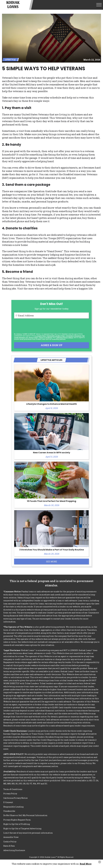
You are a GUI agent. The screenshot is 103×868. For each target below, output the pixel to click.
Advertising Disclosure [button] (74, 336)
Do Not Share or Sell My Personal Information (25, 815)
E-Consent (8, 802)
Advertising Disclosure (14, 850)
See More (51, 562)
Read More (86, 864)
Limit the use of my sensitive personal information (28, 833)
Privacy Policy (34, 337)
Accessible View (11, 837)
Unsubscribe (9, 811)
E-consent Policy (40, 336)
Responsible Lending (13, 807)
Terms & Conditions (46, 337)
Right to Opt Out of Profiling (17, 824)
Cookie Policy (10, 842)
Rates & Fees (9, 846)
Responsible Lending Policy (56, 336)
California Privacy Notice (65, 337)
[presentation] (34, 326)
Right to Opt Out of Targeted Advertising (22, 829)
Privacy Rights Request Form (17, 820)
